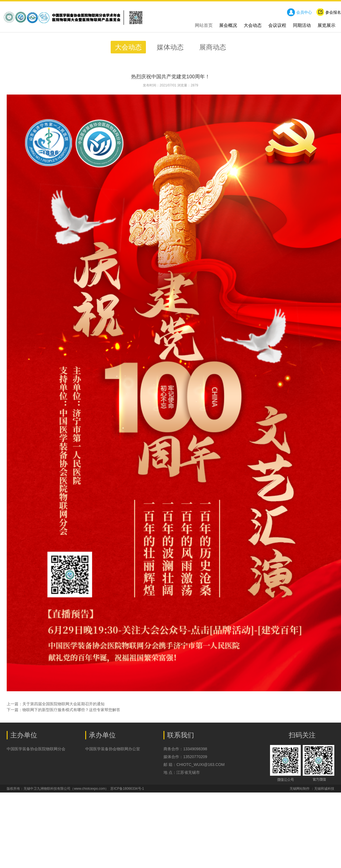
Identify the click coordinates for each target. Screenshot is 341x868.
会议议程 (277, 25)
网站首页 (204, 25)
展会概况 (228, 25)
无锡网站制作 (300, 789)
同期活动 (302, 25)
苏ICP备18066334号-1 (127, 789)
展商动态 (213, 47)
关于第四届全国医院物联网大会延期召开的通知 (63, 704)
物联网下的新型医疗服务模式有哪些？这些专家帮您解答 (71, 710)
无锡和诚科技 (324, 789)
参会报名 (329, 12)
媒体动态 (171, 47)
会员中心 (299, 12)
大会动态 (253, 25)
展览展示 (326, 25)
